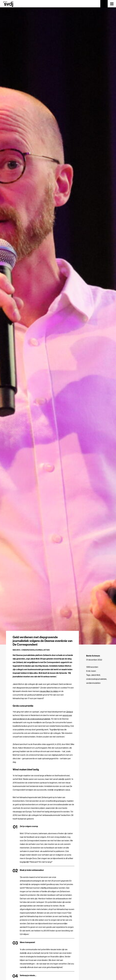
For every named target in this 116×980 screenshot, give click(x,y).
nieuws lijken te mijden (49, 691)
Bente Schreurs (93, 656)
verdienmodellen (93, 683)
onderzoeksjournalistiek (96, 679)
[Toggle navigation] (112, 4)
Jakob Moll (96, 675)
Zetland (70, 712)
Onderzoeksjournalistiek (36, 650)
